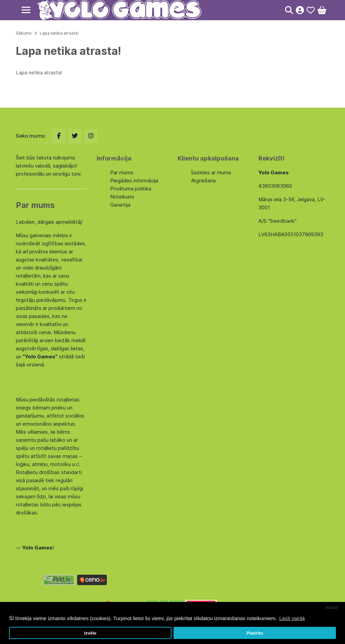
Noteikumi (122, 197)
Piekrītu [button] (255, 633)
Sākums (24, 33)
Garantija (120, 205)
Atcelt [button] (332, 607)
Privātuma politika (131, 189)
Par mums (122, 172)
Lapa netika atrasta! (59, 33)
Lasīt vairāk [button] (292, 618)
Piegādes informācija (134, 181)
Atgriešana (203, 181)
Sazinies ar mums (211, 172)
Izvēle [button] (90, 633)
